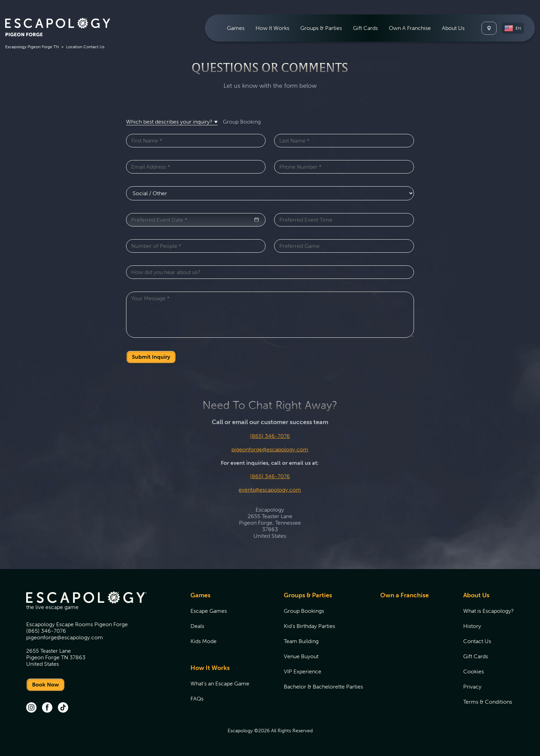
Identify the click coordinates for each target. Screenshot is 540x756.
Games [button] (236, 28)
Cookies (474, 671)
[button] (513, 28)
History (472, 626)
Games (200, 595)
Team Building (301, 641)
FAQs (197, 699)
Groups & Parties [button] (321, 28)
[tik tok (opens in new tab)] (63, 708)
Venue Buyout (301, 656)
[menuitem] (236, 28)
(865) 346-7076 (270, 436)
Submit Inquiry (151, 357)
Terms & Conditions (488, 702)
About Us (476, 595)
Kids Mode (204, 641)
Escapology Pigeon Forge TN (32, 47)
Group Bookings (304, 611)
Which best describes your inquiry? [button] (169, 122)
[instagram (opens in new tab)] (31, 708)
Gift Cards (365, 28)
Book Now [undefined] (45, 685)
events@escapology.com (270, 490)
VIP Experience (303, 671)
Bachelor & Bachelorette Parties (323, 687)
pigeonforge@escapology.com (270, 449)
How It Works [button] (272, 28)
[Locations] (489, 28)
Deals (197, 626)
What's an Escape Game (220, 684)
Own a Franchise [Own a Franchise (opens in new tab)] (404, 595)
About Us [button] (453, 28)
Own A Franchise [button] (410, 28)
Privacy (472, 687)
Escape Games (209, 611)
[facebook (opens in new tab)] (47, 708)
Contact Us (477, 641)
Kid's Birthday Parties (309, 626)
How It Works (210, 668)
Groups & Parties (308, 595)
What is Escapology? (489, 611)
